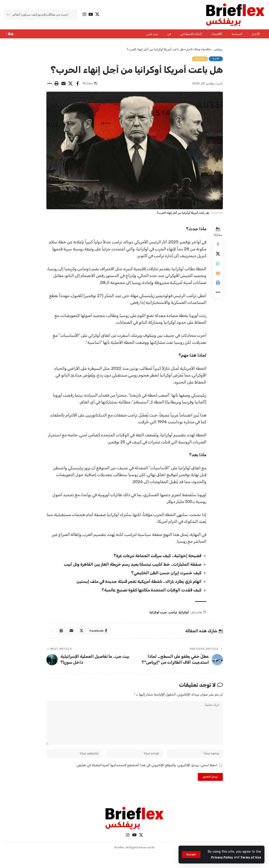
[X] (97, 14)
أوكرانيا (183, 614)
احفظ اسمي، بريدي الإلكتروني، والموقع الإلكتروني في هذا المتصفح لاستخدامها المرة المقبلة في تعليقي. (147, 773)
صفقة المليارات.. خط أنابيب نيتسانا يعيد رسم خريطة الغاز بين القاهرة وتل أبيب (131, 566)
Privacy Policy (220, 857)
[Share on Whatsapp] (217, 268)
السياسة (198, 59)
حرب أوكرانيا (157, 614)
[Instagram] (84, 14)
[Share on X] (71, 85)
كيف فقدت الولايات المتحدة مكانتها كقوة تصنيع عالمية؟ (149, 592)
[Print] (57, 85)
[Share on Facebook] (78, 85)
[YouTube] (91, 14)
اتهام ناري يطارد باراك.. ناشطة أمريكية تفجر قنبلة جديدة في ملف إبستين (137, 583)
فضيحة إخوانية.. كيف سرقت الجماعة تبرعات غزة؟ (155, 557)
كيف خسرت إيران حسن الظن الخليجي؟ (164, 574)
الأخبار (215, 59)
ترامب (172, 614)
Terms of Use (250, 857)
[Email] (64, 85)
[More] (50, 85)
